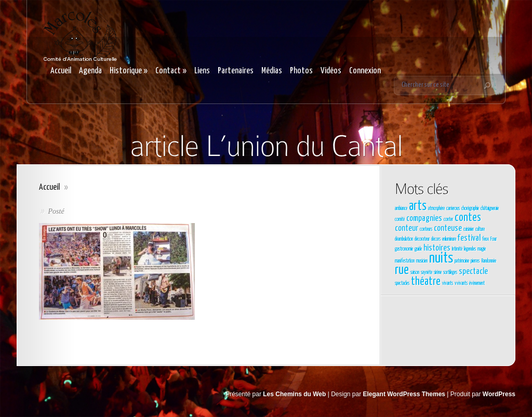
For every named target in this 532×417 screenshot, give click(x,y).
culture (480, 229)
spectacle (473, 272)
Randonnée (489, 261)
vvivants (461, 283)
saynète (427, 272)
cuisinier (469, 229)
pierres (475, 261)
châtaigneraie (490, 208)
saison (415, 272)
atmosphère (436, 208)
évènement (477, 283)
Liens (202, 71)
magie (482, 249)
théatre (426, 282)
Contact (171, 71)
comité (400, 219)
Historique (129, 71)
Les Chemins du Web (294, 394)
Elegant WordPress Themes (404, 394)
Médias (272, 71)
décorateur (422, 239)
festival (469, 238)
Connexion (365, 71)
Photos (301, 71)
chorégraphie (470, 208)
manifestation (405, 261)
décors (436, 239)
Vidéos (331, 71)
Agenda (90, 71)
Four (494, 239)
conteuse (448, 229)
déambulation (404, 239)
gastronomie (404, 249)
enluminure (449, 239)
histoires (437, 248)
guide (418, 249)
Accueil (61, 71)
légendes (470, 249)
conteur (407, 229)
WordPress (499, 394)
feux (486, 239)
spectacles (402, 283)
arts (418, 206)
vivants (448, 283)
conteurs (426, 229)
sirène (438, 272)
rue (402, 270)
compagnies (424, 219)
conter (448, 219)
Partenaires (236, 71)
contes (468, 218)
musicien (422, 261)
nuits (441, 258)
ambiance (401, 208)
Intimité (457, 249)
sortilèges (450, 272)
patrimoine (462, 261)
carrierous (453, 208)
